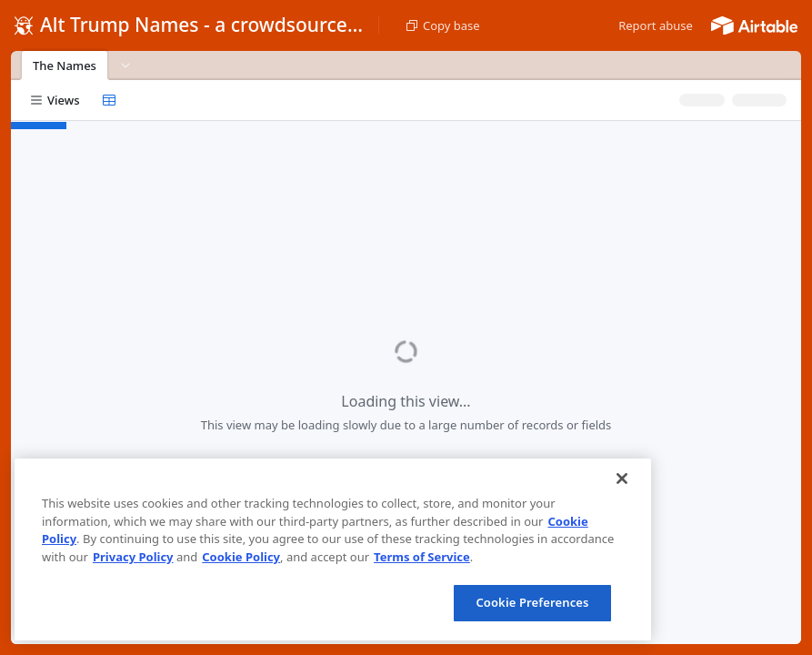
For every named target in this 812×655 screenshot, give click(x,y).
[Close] (622, 479)
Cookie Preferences (532, 602)
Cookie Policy (241, 557)
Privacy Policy (133, 557)
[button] (656, 25)
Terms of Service (422, 557)
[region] (333, 549)
